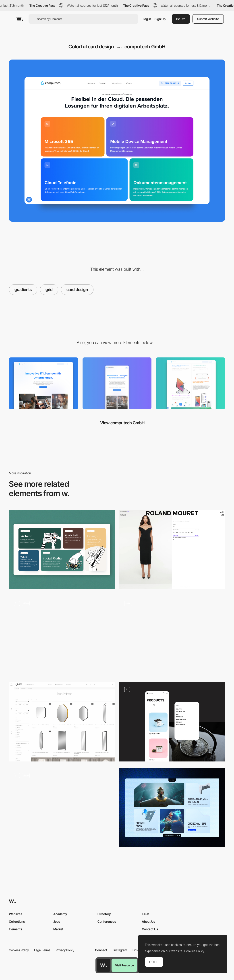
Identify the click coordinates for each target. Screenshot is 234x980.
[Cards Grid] (172, 808)
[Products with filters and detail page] (62, 722)
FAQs (146, 914)
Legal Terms (42, 950)
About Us (148, 921)
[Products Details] (62, 636)
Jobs (57, 921)
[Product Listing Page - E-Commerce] (172, 636)
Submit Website (208, 19)
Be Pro (181, 19)
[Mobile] (117, 383)
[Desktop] (43, 383)
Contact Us (150, 929)
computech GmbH (145, 47)
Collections (17, 921)
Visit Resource (124, 965)
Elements (16, 929)
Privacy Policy (65, 950)
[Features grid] (191, 383)
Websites (16, 914)
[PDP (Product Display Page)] (172, 550)
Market (58, 929)
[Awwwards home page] (104, 965)
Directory (104, 914)
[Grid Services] (62, 550)
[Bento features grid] (62, 808)
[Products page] (172, 722)
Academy (60, 914)
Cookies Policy (19, 950)
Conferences (107, 921)
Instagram (120, 950)
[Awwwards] (20, 19)
